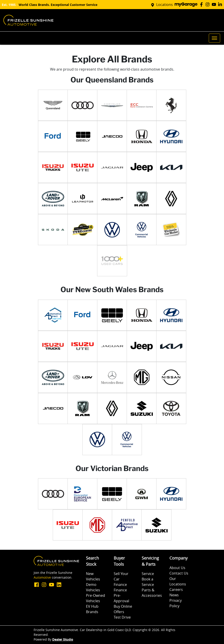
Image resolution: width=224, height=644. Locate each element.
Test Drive (122, 617)
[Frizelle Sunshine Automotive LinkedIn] (221, 4)
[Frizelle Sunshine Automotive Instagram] (208, 4)
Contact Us (179, 573)
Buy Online (123, 606)
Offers (119, 612)
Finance (120, 585)
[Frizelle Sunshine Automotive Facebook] (202, 4)
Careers (176, 590)
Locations (165, 5)
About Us (177, 568)
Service (148, 574)
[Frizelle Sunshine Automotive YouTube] (215, 4)
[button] (214, 38)
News (174, 595)
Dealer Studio (63, 640)
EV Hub (92, 606)
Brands (92, 612)
